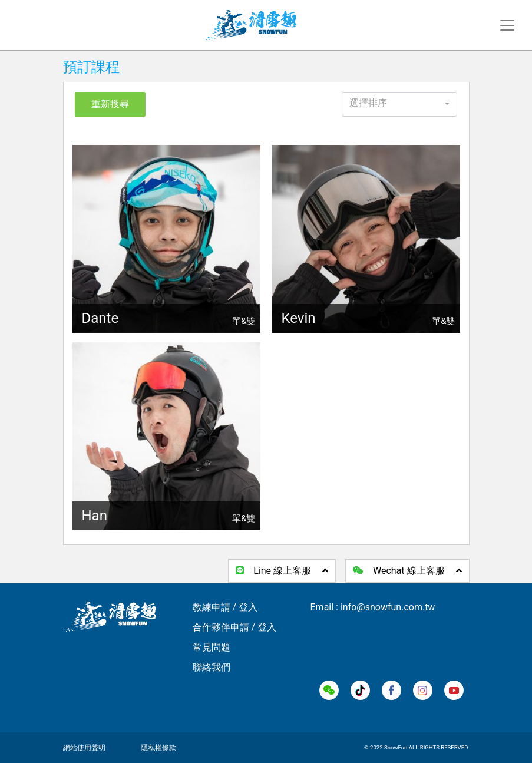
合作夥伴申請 (221, 627)
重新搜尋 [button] (110, 104)
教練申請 (212, 607)
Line (282, 571)
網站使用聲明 (84, 748)
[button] (400, 104)
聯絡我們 (212, 667)
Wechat (407, 571)
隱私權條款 (158, 748)
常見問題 (212, 647)
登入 (248, 607)
